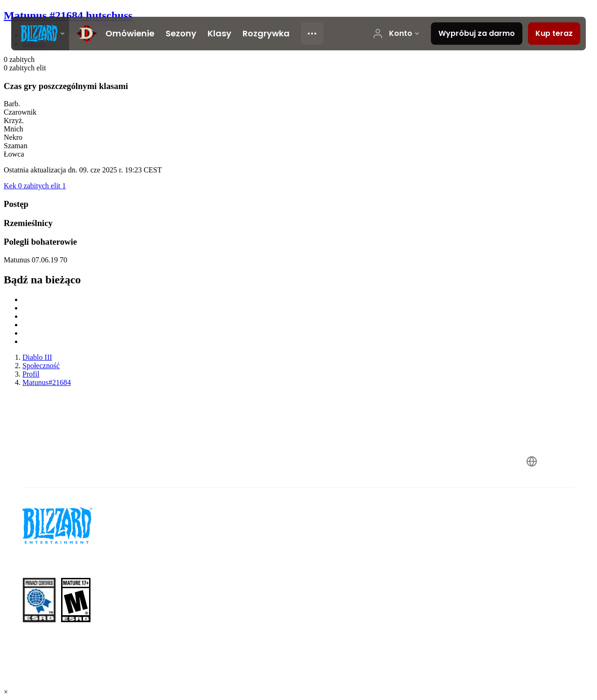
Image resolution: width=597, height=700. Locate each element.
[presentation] (40, 34)
